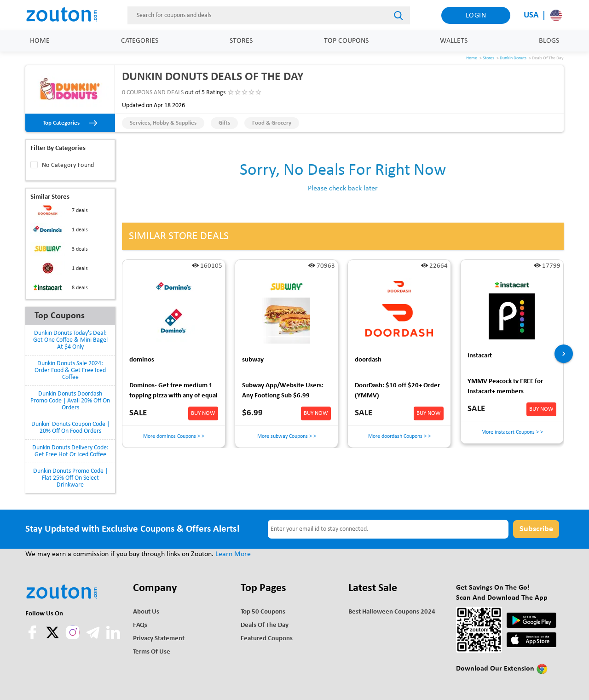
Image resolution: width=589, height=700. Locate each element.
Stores (241, 41)
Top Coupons (346, 41)
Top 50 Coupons (263, 612)
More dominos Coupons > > (174, 436)
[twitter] (53, 637)
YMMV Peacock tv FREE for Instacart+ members (505, 387)
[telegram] (94, 637)
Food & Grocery (272, 123)
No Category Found (68, 165)
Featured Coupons (267, 639)
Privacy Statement (159, 639)
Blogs (549, 41)
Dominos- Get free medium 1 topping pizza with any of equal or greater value (173, 392)
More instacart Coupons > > (512, 432)
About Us (146, 612)
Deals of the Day (265, 625)
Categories (140, 41)
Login (476, 16)
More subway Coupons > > (287, 436)
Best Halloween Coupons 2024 (392, 612)
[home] (67, 15)
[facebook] (33, 637)
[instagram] (73, 632)
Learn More (233, 554)
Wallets (454, 41)
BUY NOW (203, 413)
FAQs (140, 625)
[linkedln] (113, 637)
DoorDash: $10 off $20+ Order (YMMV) (397, 391)
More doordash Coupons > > (399, 436)
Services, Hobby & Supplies (163, 123)
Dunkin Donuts (513, 58)
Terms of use (152, 652)
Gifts (224, 123)
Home (40, 41)
